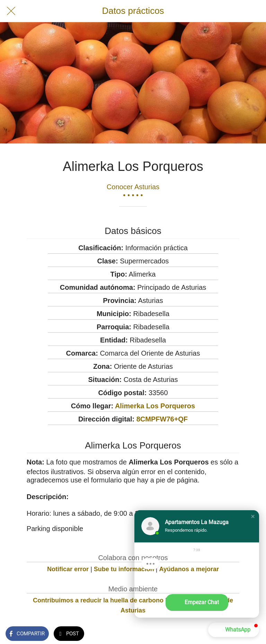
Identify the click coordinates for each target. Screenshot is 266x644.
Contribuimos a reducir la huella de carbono (98, 600)
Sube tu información (124, 569)
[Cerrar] (11, 11)
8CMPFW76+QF (162, 419)
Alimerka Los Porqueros (155, 406)
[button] (253, 516)
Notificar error (68, 569)
